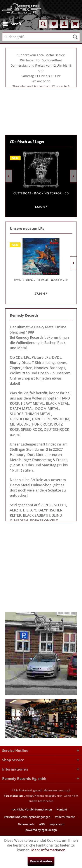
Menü (12, 23)
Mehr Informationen (48, 850)
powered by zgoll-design (41, 830)
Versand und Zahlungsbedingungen (27, 817)
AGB (42, 824)
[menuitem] (12, 24)
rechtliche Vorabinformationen (32, 809)
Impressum (57, 824)
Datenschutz (26, 824)
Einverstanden (41, 861)
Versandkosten (13, 796)
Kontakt (62, 809)
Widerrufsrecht (65, 817)
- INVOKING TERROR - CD (43, 193)
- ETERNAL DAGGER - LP (41, 280)
